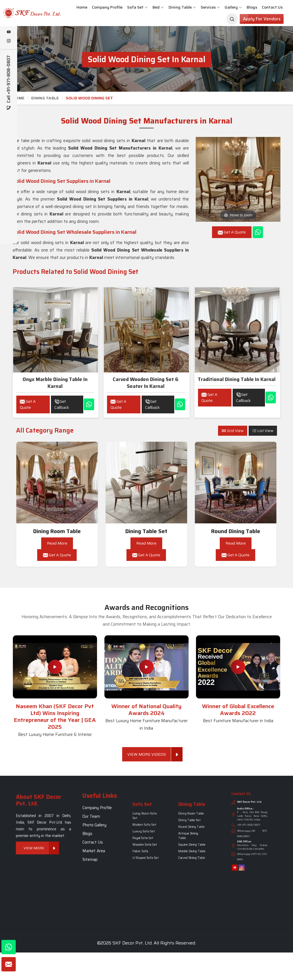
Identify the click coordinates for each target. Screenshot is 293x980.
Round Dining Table (236, 531)
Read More (57, 543)
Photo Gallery (99, 827)
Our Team (98, 825)
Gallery (233, 7)
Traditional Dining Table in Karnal (237, 379)
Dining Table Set (146, 531)
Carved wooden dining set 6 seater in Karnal (146, 383)
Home (82, 7)
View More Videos (149, 754)
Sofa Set (137, 7)
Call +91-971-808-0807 (9, 83)
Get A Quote (28, 404)
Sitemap (97, 839)
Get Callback (62, 404)
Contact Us (272, 7)
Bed (158, 7)
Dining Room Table (57, 531)
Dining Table (182, 7)
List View (263, 431)
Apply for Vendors (262, 19)
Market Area (98, 836)
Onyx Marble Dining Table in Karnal (55, 383)
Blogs (252, 7)
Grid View (233, 431)
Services (210, 7)
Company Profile (107, 7)
